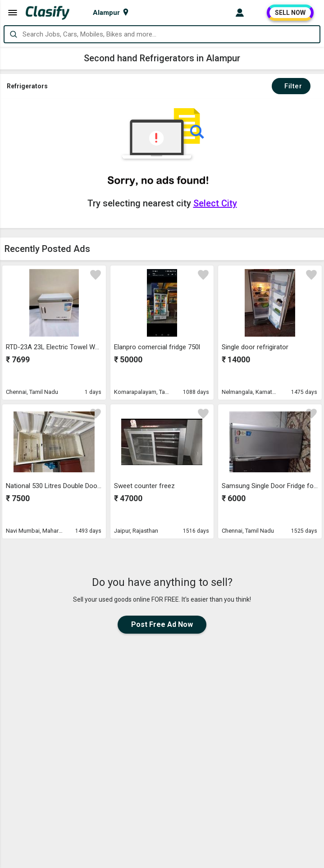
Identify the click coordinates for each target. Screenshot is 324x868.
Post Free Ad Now (162, 624)
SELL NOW (290, 13)
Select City (215, 203)
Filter (291, 86)
